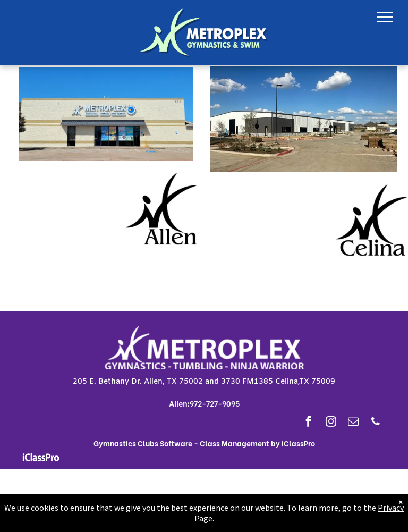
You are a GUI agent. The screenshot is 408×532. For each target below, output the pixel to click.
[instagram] (331, 423)
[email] (353, 423)
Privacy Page (379, 518)
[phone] (376, 423)
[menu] (385, 17)
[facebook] (309, 423)
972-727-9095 (215, 403)
